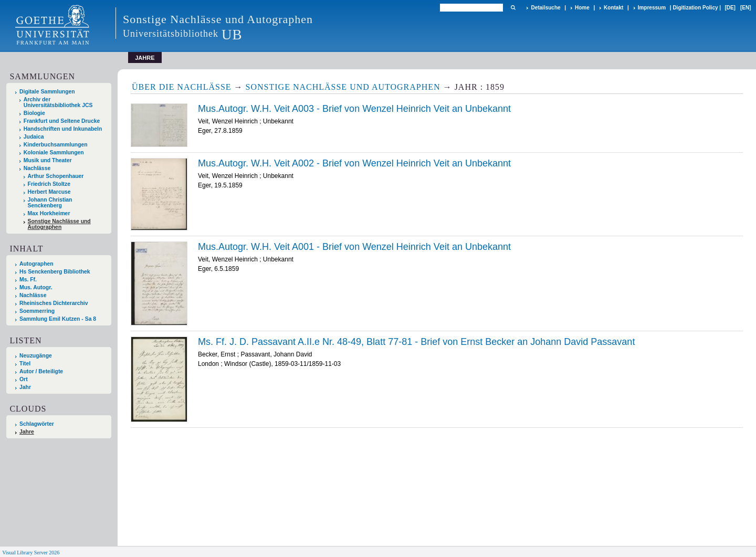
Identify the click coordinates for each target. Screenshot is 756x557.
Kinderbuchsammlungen (56, 145)
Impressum (652, 8)
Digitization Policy (695, 8)
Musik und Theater (48, 160)
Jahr (25, 387)
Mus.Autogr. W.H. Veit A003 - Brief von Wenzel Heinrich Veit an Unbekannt (354, 109)
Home (582, 8)
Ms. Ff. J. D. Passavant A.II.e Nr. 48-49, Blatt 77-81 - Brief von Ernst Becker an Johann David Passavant (416, 342)
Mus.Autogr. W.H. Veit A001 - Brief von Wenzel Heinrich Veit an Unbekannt (354, 247)
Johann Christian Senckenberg (50, 203)
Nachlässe (37, 168)
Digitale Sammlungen (47, 92)
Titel (25, 364)
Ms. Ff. (28, 280)
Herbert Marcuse (49, 192)
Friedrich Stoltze (49, 184)
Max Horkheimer (49, 213)
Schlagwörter (37, 424)
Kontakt (613, 8)
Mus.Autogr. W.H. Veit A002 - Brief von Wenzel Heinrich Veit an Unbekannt (354, 163)
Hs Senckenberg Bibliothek (55, 272)
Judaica (34, 137)
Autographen (36, 264)
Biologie (34, 113)
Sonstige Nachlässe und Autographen (59, 224)
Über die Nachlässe (182, 87)
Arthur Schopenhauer (56, 176)
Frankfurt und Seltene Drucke (62, 121)
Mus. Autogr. (36, 287)
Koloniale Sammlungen (54, 153)
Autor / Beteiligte (41, 371)
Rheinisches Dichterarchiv (54, 303)
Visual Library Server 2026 (31, 553)
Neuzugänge (36, 356)
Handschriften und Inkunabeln (63, 129)
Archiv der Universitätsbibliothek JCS (58, 102)
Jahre (27, 432)
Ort (24, 379)
